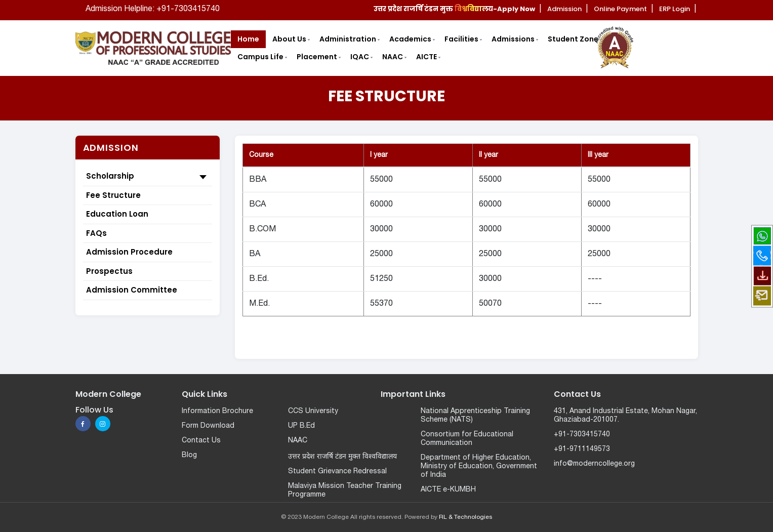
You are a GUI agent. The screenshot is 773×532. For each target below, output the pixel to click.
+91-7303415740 (582, 435)
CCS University (313, 411)
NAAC (298, 441)
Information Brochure (217, 411)
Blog (189, 455)
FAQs (96, 233)
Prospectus (109, 271)
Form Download (208, 426)
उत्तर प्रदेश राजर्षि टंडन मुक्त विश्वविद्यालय (342, 457)
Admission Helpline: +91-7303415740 (153, 9)
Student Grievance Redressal (337, 472)
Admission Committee (132, 290)
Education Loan (117, 214)
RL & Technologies (465, 517)
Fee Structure (113, 195)
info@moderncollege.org (594, 464)
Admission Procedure (129, 252)
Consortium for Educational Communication (467, 439)
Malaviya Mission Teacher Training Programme (345, 490)
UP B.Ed (301, 426)
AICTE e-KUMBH (448, 490)
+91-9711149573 (582, 449)
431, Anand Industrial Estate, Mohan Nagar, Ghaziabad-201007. (625, 416)
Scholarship (148, 177)
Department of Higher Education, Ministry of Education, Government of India (479, 466)
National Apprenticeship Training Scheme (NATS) (475, 416)
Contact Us (201, 441)
